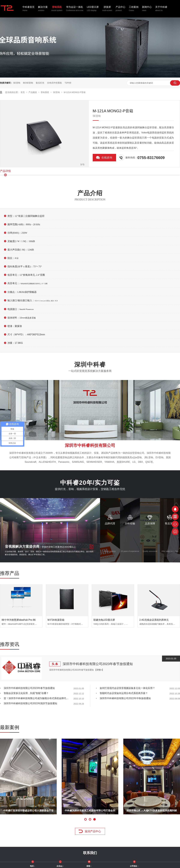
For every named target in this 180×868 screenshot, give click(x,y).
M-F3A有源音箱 (56, 620)
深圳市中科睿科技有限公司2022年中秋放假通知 (125, 698)
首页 (23, 92)
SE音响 (17, 83)
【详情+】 (99, 670)
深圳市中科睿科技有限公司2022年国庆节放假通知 (30, 703)
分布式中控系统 (54, 83)
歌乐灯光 (40, 83)
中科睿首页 (28, 9)
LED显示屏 (93, 9)
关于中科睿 (161, 9)
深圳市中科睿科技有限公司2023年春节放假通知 (98, 664)
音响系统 (57, 9)
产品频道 (33, 92)
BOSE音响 (28, 83)
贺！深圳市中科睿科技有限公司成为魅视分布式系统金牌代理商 (37, 698)
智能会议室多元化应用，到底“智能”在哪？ (26, 693)
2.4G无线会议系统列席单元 (154, 620)
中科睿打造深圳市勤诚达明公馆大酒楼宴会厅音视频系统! (28, 812)
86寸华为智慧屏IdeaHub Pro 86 (19, 620)
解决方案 (43, 9)
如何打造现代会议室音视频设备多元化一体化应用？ (127, 688)
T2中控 (68, 83)
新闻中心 (147, 9)
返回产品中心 (93, 831)
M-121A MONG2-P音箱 (75, 92)
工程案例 (134, 9)
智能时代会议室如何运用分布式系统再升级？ (124, 693)
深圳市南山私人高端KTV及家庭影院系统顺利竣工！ (152, 812)
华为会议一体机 (75, 9)
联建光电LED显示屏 (104, 620)
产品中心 (120, 9)
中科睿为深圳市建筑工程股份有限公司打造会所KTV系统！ (90, 812)
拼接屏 (107, 9)
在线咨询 (107, 158)
